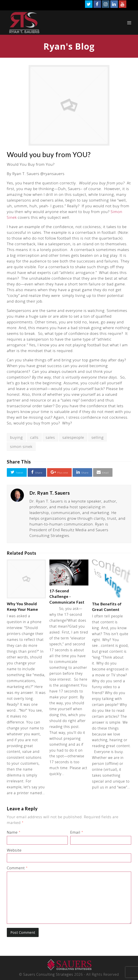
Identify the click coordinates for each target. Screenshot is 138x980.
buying (16, 437)
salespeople (73, 437)
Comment (17, 868)
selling (98, 437)
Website (14, 850)
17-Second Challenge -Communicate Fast (67, 596)
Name (14, 832)
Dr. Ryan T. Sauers (50, 493)
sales (50, 437)
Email (77, 832)
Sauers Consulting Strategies (48, 974)
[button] (17, 473)
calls (34, 437)
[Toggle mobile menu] (129, 23)
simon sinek (21, 446)
